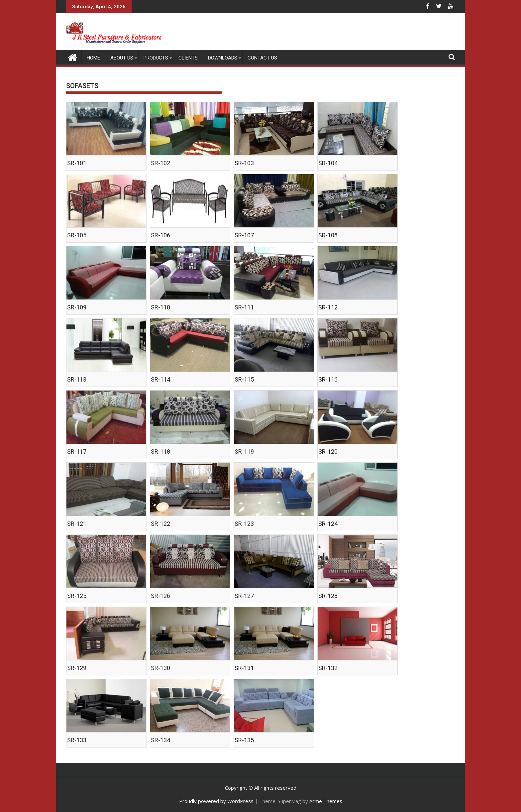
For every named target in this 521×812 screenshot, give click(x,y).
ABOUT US (122, 58)
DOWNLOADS (223, 58)
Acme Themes (326, 801)
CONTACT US (262, 58)
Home (93, 58)
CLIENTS (188, 58)
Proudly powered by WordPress (216, 801)
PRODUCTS (156, 58)
